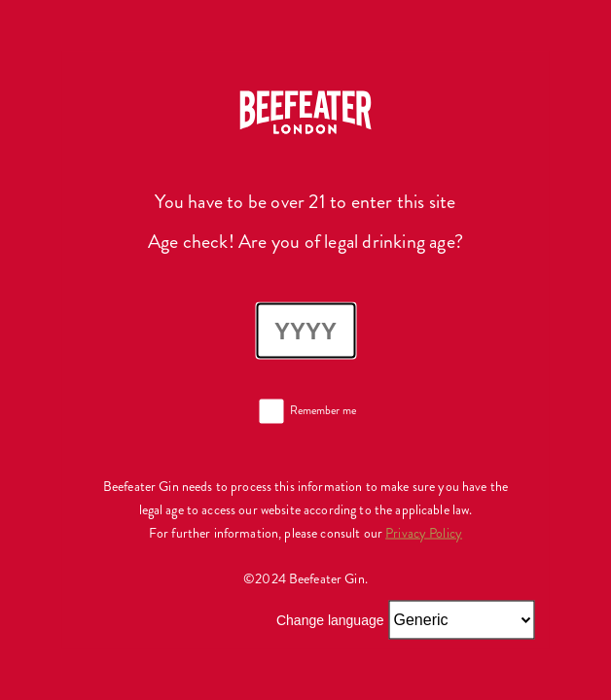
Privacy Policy (424, 532)
